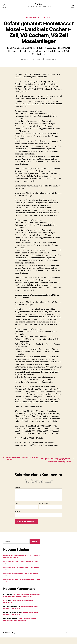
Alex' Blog (38, 4)
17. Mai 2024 (36, 60)
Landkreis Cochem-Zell (43, 18)
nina (27, 60)
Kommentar (19, 494)
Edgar (5, 607)
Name (17, 510)
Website (17, 518)
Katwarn (29, 18)
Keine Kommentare (50, 60)
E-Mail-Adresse (44, 510)
